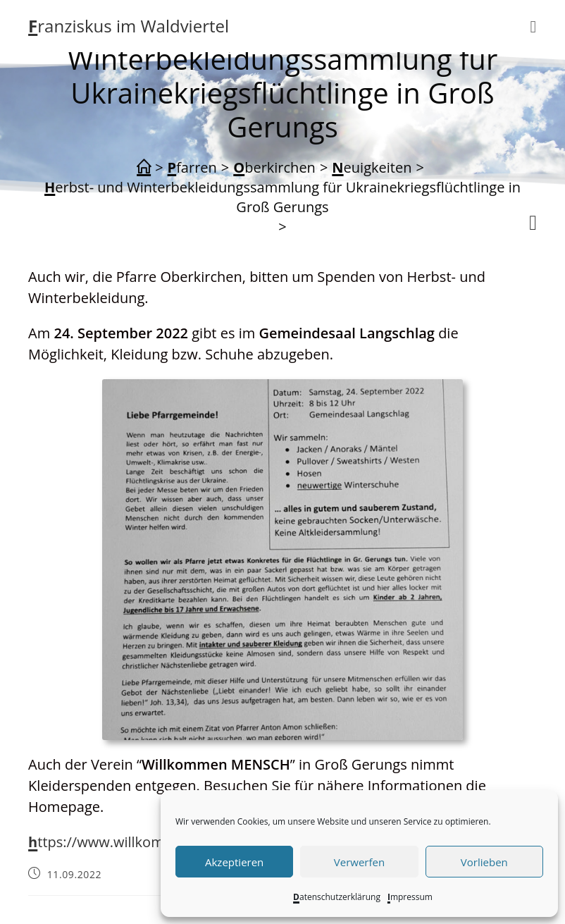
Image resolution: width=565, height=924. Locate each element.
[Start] (144, 168)
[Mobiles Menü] (534, 26)
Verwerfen (359, 862)
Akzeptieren (234, 862)
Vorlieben (484, 862)
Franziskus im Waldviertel (129, 26)
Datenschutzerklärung (337, 897)
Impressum (410, 897)
